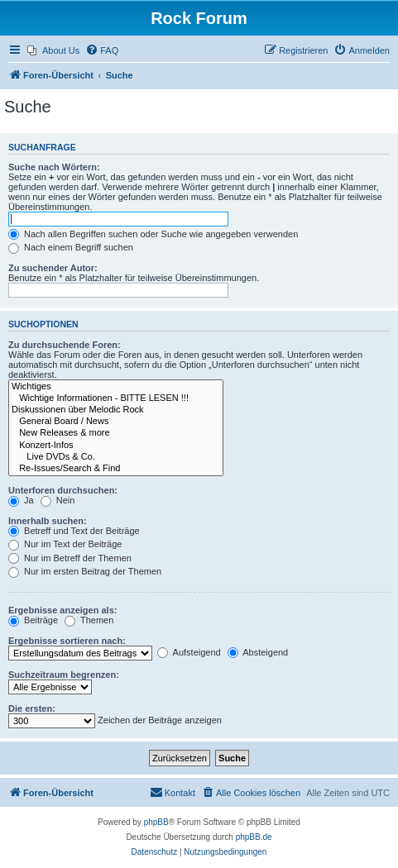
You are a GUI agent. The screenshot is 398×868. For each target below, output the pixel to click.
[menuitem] (53, 50)
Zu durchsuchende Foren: (65, 345)
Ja (21, 500)
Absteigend (258, 652)
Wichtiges (116, 387)
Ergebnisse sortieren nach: (67, 641)
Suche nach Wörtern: (54, 167)
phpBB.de (254, 837)
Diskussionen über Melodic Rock (116, 410)
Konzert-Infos (116, 446)
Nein (58, 500)
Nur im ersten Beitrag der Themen (85, 571)
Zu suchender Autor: (53, 268)
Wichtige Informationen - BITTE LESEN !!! (116, 398)
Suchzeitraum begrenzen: (64, 675)
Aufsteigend (189, 652)
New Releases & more (116, 433)
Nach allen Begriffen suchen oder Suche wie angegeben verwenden (153, 234)
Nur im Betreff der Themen (70, 558)
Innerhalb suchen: (48, 521)
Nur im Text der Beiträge (65, 544)
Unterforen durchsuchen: (63, 490)
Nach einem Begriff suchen (71, 247)
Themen (89, 620)
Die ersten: (32, 708)
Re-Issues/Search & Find (116, 469)
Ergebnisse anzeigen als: (62, 610)
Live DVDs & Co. (116, 457)
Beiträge (33, 620)
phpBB (156, 822)
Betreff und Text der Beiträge (74, 531)
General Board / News (116, 422)
